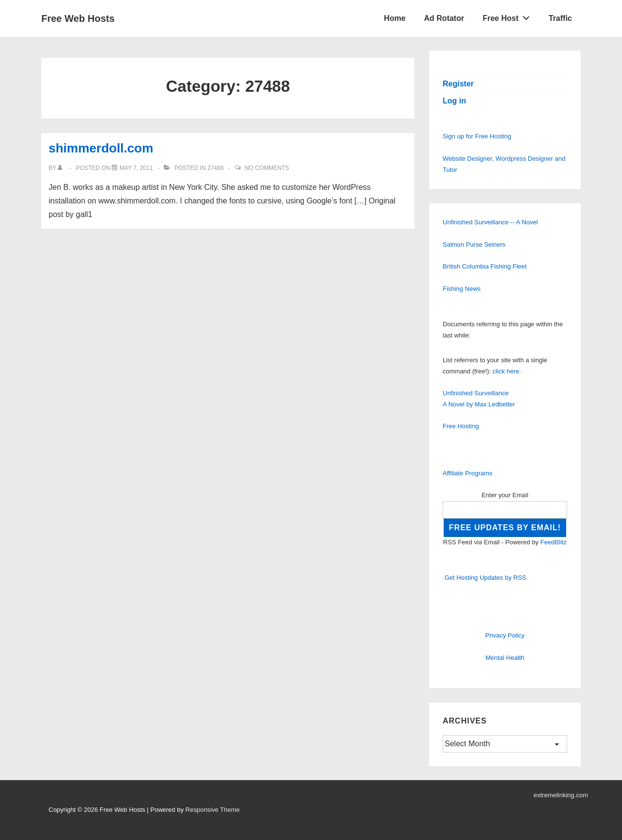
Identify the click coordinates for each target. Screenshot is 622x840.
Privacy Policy (505, 635)
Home (395, 18)
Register (458, 84)
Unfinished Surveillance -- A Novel (490, 222)
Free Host (509, 16)
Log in (454, 101)
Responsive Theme (213, 810)
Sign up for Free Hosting (477, 136)
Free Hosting (461, 426)
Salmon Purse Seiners (474, 244)
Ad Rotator (444, 18)
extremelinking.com (561, 795)
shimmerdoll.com (101, 148)
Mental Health (505, 658)
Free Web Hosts (78, 18)
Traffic (560, 18)
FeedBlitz (553, 542)
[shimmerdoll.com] (136, 168)
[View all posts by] (62, 168)
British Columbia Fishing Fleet (485, 266)
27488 (216, 168)
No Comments (267, 168)
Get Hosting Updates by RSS (485, 578)
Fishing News (462, 289)
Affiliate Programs (467, 473)
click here (506, 371)
